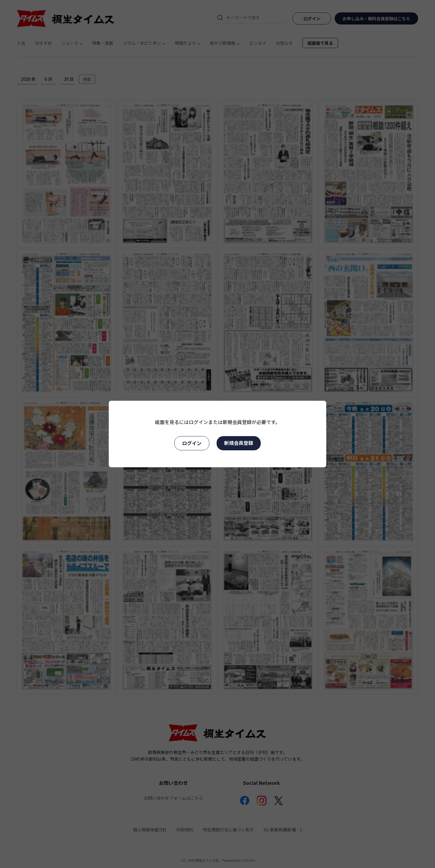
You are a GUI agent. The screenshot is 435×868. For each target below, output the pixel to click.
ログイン (192, 443)
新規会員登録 (239, 443)
